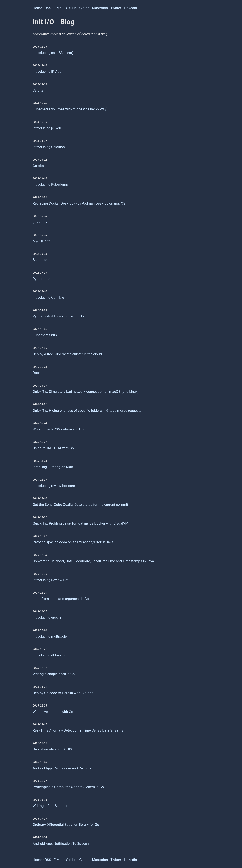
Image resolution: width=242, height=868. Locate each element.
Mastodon (100, 8)
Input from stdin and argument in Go (61, 599)
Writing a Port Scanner (50, 806)
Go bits (38, 166)
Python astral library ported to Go (58, 316)
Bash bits (40, 260)
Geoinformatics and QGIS (52, 749)
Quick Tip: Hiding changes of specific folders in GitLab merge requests (87, 411)
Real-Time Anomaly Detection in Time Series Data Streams (78, 730)
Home (37, 8)
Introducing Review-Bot (51, 580)
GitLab (84, 8)
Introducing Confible (48, 297)
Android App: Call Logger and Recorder (63, 768)
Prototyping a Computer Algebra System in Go (68, 787)
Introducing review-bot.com (54, 486)
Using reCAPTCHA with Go (53, 448)
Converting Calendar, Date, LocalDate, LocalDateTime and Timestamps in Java (93, 561)
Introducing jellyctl (47, 128)
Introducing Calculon (49, 147)
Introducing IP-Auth (48, 72)
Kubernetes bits (45, 335)
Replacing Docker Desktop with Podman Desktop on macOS (79, 203)
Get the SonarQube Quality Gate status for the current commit (80, 505)
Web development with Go (53, 712)
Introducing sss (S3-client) (53, 53)
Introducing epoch (47, 617)
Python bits (41, 279)
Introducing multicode (50, 636)
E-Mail (58, 8)
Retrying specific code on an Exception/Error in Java (73, 542)
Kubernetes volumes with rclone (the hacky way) (70, 109)
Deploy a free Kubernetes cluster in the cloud (67, 354)
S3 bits (38, 90)
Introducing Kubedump (50, 184)
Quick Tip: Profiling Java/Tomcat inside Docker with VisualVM (80, 523)
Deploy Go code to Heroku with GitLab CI (64, 693)
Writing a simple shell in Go (54, 674)
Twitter (116, 8)
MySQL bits (41, 241)
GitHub (71, 8)
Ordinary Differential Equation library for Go (66, 825)
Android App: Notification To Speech (61, 844)
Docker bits (41, 373)
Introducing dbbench (49, 655)
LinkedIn (130, 8)
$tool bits (40, 222)
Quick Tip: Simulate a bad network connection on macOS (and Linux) (86, 392)
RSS (48, 8)
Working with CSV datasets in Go (58, 429)
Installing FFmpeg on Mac (53, 467)
